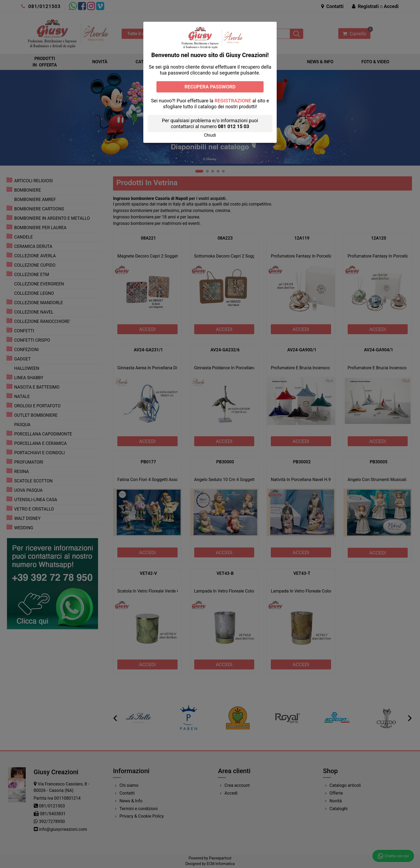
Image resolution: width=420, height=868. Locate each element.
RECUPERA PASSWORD (210, 87)
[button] (210, 135)
